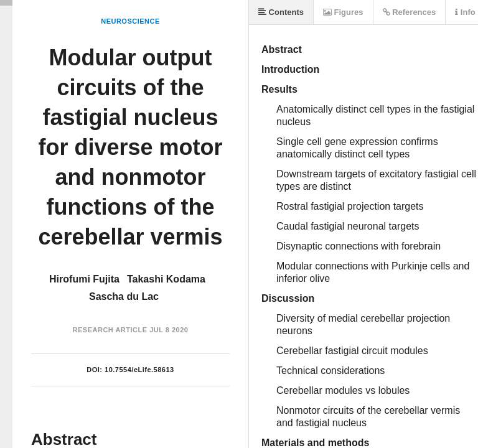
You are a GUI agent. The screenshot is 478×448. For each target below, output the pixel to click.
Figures (343, 12)
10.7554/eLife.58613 (139, 370)
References (410, 12)
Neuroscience (130, 21)
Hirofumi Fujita (84, 279)
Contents (281, 12)
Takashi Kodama (166, 279)
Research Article (110, 330)
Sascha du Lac (124, 296)
